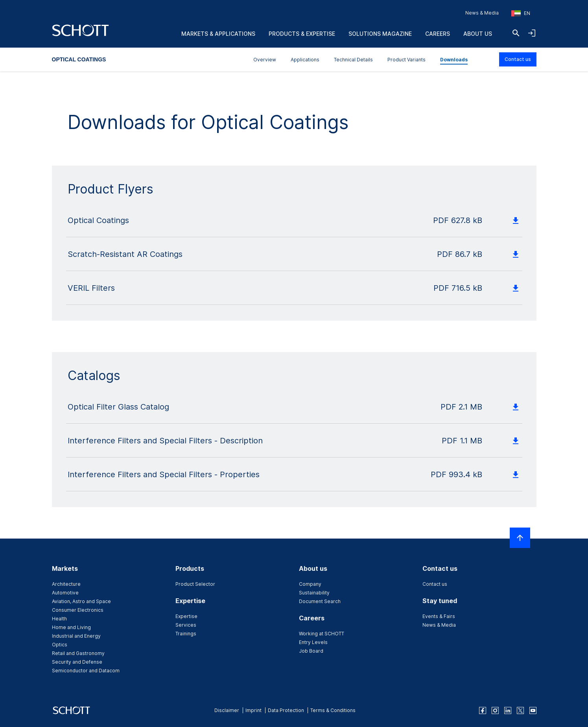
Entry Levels (313, 642)
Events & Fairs (439, 616)
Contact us (518, 59)
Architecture (66, 584)
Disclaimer (227, 710)
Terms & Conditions (333, 710)
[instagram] (495, 710)
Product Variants (406, 60)
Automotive (65, 593)
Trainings (186, 634)
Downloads (454, 60)
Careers (438, 34)
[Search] (516, 33)
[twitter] (520, 710)
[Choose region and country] (521, 13)
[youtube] (533, 710)
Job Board (311, 651)
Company (310, 584)
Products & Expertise (302, 34)
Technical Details (353, 60)
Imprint (253, 710)
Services (186, 625)
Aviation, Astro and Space (81, 601)
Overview (265, 60)
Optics (60, 645)
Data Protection (286, 710)
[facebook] (483, 710)
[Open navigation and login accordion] (532, 33)
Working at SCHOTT (322, 634)
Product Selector (195, 584)
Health (59, 619)
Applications (305, 60)
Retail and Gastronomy (78, 653)
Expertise (186, 616)
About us (478, 34)
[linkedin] (508, 710)
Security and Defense (77, 662)
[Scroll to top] (520, 538)
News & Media (482, 13)
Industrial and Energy (76, 636)
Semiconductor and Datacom (86, 671)
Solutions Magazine (380, 34)
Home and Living (71, 627)
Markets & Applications (218, 34)
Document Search (320, 601)
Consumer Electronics (78, 610)
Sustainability (314, 593)
